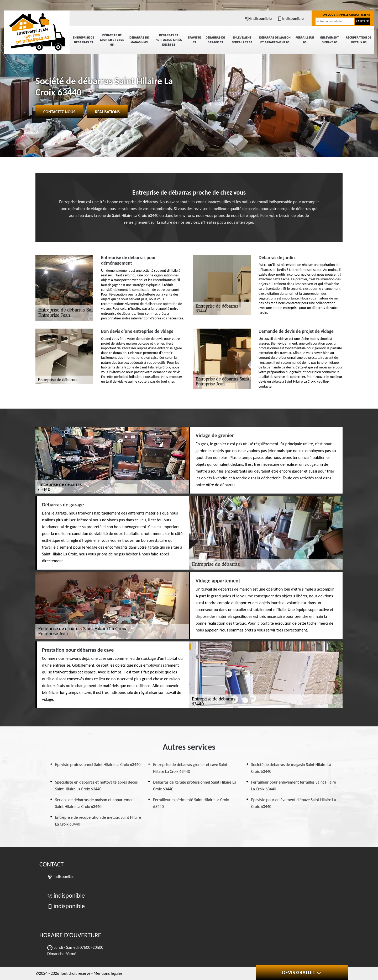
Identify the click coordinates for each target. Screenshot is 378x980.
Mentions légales (108, 973)
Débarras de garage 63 (215, 40)
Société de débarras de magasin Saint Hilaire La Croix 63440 (291, 768)
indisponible (258, 18)
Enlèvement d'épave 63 (330, 40)
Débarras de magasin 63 (139, 40)
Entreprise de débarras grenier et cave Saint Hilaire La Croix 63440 (190, 768)
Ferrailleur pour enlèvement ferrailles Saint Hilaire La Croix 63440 (294, 786)
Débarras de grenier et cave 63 (112, 40)
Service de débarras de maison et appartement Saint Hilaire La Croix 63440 (95, 803)
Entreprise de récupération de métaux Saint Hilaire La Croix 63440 (98, 821)
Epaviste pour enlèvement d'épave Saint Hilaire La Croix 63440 (294, 803)
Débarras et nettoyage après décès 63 (169, 40)
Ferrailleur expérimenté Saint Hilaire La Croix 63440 (191, 803)
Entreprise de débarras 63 (83, 40)
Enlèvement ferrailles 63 (242, 40)
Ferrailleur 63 (305, 40)
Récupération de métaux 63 (358, 40)
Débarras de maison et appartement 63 (275, 40)
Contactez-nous (59, 112)
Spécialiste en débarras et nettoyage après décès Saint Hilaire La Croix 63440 (96, 786)
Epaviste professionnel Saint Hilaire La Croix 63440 (98, 765)
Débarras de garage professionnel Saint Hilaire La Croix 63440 (195, 786)
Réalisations (107, 112)
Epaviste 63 (194, 40)
